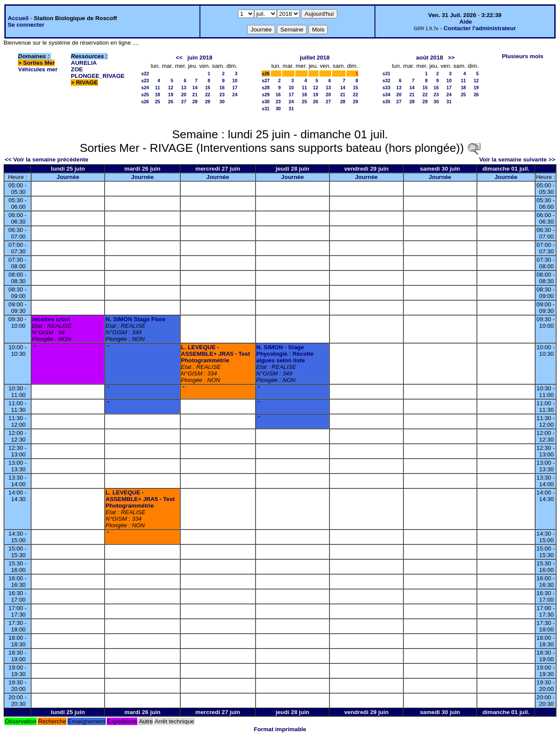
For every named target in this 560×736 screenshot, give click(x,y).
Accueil (18, 18)
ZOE (77, 69)
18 (157, 95)
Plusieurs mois (523, 56)
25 (157, 102)
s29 (266, 95)
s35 (386, 102)
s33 (386, 88)
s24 (145, 88)
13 (184, 88)
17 (235, 88)
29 (208, 102)
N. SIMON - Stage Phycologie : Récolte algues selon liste (285, 354)
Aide (466, 22)
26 (171, 102)
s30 (266, 102)
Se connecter (26, 25)
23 (222, 95)
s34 (386, 95)
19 (171, 95)
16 (222, 88)
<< (179, 58)
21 (195, 95)
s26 (145, 102)
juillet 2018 (315, 58)
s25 (145, 95)
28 (195, 102)
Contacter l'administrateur (480, 28)
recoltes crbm (51, 319)
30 (222, 102)
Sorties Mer (39, 63)
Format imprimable (280, 729)
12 (171, 88)
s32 (386, 81)
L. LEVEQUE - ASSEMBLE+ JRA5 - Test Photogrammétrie (216, 354)
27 (184, 102)
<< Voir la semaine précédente (47, 159)
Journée (68, 177)
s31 (266, 109)
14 (195, 88)
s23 (145, 81)
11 (157, 88)
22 (208, 95)
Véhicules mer (38, 69)
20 (184, 95)
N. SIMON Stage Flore (135, 319)
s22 (145, 74)
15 (208, 88)
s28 (266, 88)
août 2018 (430, 58)
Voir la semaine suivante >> (517, 159)
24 (235, 95)
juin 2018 (200, 58)
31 (291, 109)
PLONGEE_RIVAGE (98, 76)
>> (451, 58)
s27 (266, 81)
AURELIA (84, 63)
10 (235, 81)
